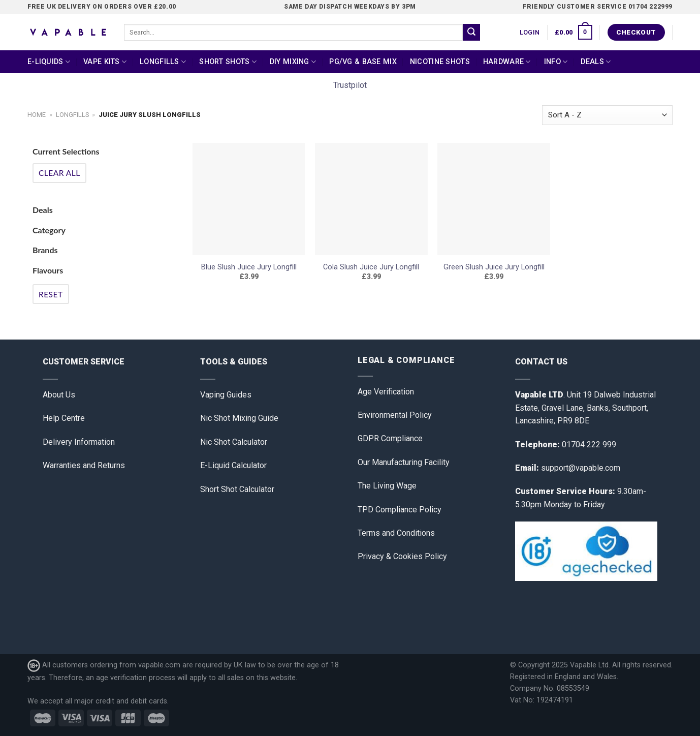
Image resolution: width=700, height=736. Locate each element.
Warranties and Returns (84, 465)
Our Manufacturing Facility (404, 462)
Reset (51, 294)
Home (37, 115)
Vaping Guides (226, 395)
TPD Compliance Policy (400, 510)
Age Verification (386, 392)
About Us (59, 395)
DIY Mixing (293, 62)
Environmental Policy (395, 415)
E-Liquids (49, 62)
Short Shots (228, 62)
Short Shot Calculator (237, 489)
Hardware (507, 62)
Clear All (59, 173)
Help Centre (64, 418)
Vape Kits (105, 62)
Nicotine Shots (440, 62)
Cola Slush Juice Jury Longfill (371, 267)
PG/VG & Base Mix (363, 62)
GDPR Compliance (390, 438)
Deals (596, 62)
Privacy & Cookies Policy (402, 556)
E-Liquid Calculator (233, 465)
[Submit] (471, 33)
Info (556, 62)
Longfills (163, 62)
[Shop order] (607, 115)
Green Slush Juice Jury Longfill (494, 267)
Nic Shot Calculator (234, 442)
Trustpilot (350, 85)
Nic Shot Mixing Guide (239, 418)
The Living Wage (387, 486)
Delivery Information (79, 442)
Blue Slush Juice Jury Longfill (249, 267)
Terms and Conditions (396, 533)
